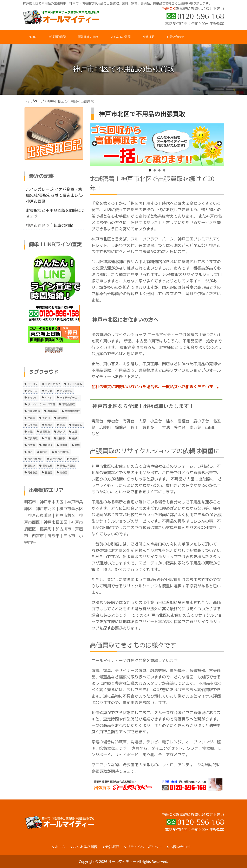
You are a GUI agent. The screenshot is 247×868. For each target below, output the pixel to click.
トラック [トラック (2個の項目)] (33, 398)
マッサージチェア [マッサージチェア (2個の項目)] (70, 398)
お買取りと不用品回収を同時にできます (55, 213)
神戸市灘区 (65, 515)
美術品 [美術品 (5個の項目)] (73, 459)
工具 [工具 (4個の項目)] (75, 432)
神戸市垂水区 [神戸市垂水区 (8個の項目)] (35, 459)
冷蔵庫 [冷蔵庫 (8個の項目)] (31, 418)
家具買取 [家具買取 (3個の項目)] (77, 425)
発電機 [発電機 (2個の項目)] (64, 445)
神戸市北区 (46, 509)
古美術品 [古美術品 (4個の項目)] (33, 425)
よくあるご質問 (85, 847)
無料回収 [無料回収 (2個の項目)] (47, 445)
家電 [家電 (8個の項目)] (30, 432)
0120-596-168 (201, 16)
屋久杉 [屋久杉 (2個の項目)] (61, 432)
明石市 (30, 502)
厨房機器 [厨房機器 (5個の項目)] (62, 418)
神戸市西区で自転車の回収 (50, 225)
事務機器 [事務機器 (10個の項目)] (52, 411)
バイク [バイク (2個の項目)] (49, 398)
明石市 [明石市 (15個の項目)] (61, 439)
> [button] (219, 144)
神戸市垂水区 (71, 509)
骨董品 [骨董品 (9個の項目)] (49, 473)
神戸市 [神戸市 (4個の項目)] (44, 452)
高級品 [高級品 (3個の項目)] (64, 473)
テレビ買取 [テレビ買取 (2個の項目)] (66, 391)
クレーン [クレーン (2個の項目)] (33, 391)
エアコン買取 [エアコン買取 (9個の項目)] (75, 384)
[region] (157, 145)
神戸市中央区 (52, 502)
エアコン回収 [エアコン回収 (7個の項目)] (52, 384)
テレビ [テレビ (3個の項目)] (49, 391)
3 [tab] (159, 170)
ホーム (60, 847)
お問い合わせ (180, 847)
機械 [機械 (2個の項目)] (75, 439)
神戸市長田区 (56, 522)
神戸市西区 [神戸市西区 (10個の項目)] (56, 459)
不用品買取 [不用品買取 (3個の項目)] (34, 411)
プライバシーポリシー (144, 847)
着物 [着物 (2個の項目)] (77, 445)
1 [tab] (150, 170)
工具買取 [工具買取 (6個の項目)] (33, 439)
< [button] (95, 144)
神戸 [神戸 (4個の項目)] (30, 452)
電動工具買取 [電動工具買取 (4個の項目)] (67, 466)
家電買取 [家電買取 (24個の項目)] (45, 432)
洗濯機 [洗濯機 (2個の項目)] (31, 445)
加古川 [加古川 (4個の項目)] (46, 418)
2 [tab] (155, 170)
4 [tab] (164, 170)
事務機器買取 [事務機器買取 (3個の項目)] (72, 411)
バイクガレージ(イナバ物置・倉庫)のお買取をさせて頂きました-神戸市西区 (55, 195)
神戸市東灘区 (40, 515)
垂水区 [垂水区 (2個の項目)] (49, 425)
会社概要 (112, 847)
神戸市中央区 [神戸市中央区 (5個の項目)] (62, 452)
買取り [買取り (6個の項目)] (31, 466)
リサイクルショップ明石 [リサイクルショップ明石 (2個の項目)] (41, 404)
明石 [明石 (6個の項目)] (47, 439)
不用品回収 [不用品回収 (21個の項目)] (69, 404)
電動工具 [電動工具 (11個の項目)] (47, 466)
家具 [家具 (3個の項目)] (62, 425)
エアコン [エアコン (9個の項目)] (33, 384)
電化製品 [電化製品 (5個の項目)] (33, 473)
